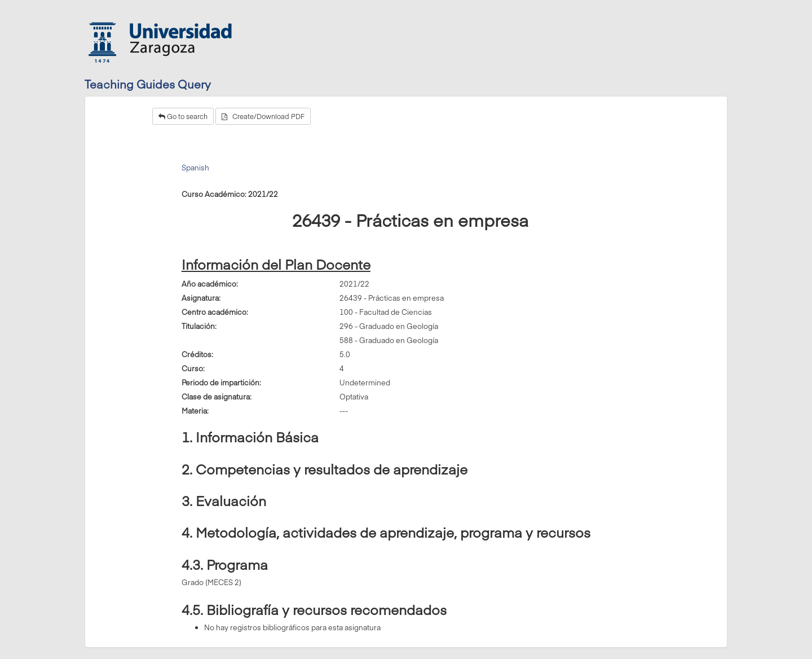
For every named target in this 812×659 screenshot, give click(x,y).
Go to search (183, 116)
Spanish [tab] (195, 168)
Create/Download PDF (263, 116)
